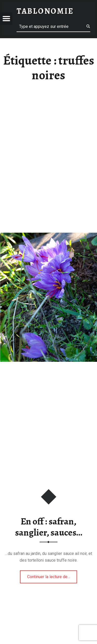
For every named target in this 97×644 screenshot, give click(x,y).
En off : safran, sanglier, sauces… (49, 527)
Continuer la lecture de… (52, 575)
